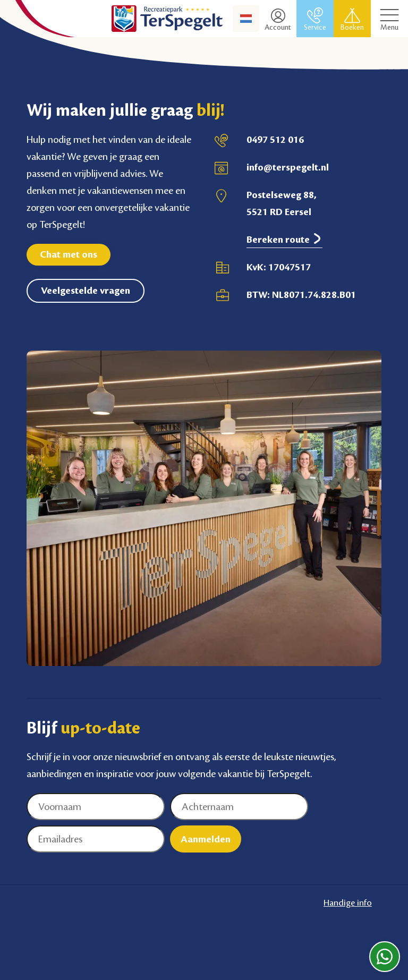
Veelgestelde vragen (86, 291)
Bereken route (284, 239)
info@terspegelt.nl (288, 167)
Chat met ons (69, 254)
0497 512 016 (275, 140)
